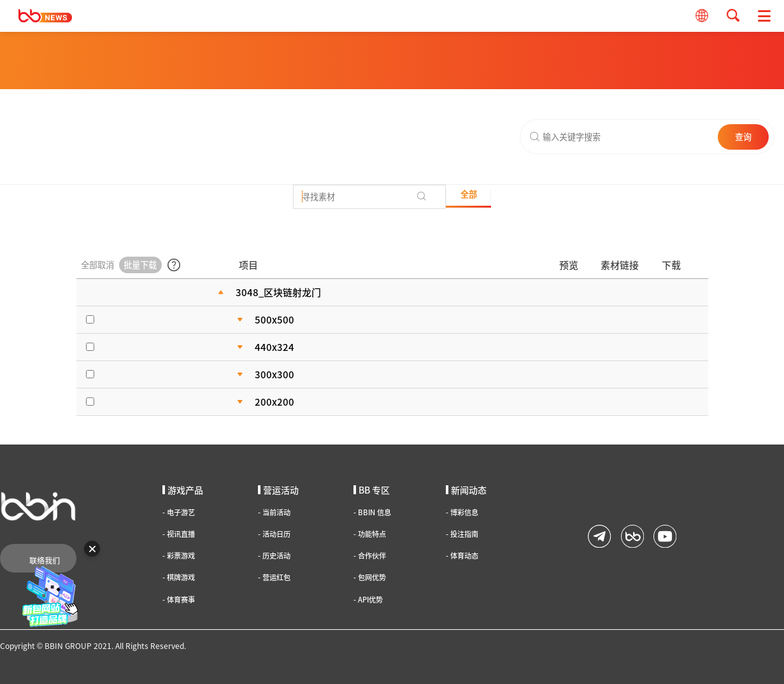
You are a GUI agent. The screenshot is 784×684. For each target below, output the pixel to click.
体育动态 (462, 556)
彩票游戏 (179, 556)
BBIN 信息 (372, 512)
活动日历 (274, 534)
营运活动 (278, 490)
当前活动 (274, 512)
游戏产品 (183, 490)
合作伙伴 (370, 556)
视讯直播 (179, 534)
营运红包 (274, 577)
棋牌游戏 (179, 577)
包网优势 (370, 577)
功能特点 (370, 534)
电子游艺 (179, 512)
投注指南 (462, 534)
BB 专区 (372, 490)
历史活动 (274, 556)
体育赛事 (179, 600)
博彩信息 (462, 512)
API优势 (368, 600)
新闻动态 (466, 490)
